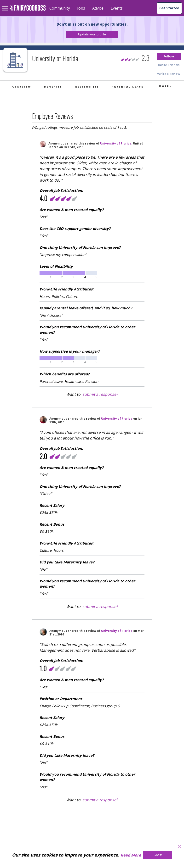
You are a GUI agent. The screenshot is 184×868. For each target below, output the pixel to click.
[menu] (6, 4)
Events (117, 8)
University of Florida (116, 143)
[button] (92, 34)
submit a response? (100, 394)
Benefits (53, 87)
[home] (28, 11)
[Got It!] (158, 855)
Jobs (81, 8)
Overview (22, 87)
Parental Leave (128, 87)
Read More (131, 855)
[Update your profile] (92, 34)
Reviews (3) (87, 87)
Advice (98, 8)
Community (60, 8)
